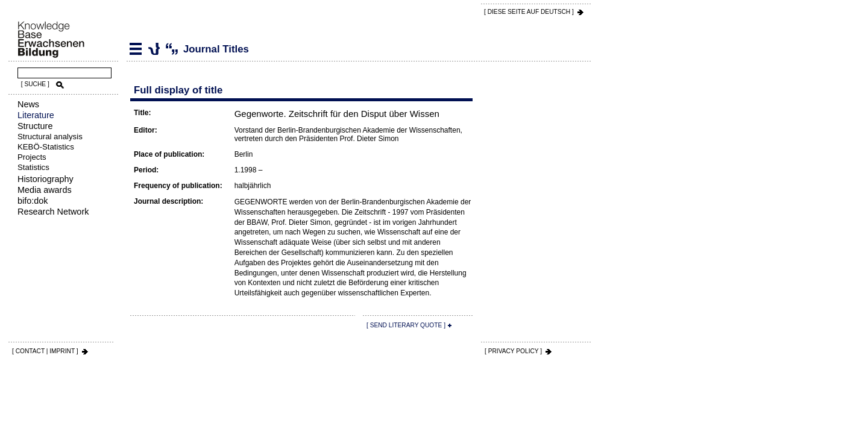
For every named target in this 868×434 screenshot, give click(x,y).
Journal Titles (154, 49)
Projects (32, 157)
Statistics (33, 167)
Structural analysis (50, 137)
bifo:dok (33, 201)
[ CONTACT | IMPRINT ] (45, 351)
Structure (35, 126)
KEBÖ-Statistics (46, 147)
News (28, 104)
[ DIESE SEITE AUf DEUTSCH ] (529, 12)
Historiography (46, 179)
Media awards (45, 190)
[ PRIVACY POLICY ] (513, 351)
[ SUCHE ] (35, 84)
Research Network (53, 212)
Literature (36, 115)
